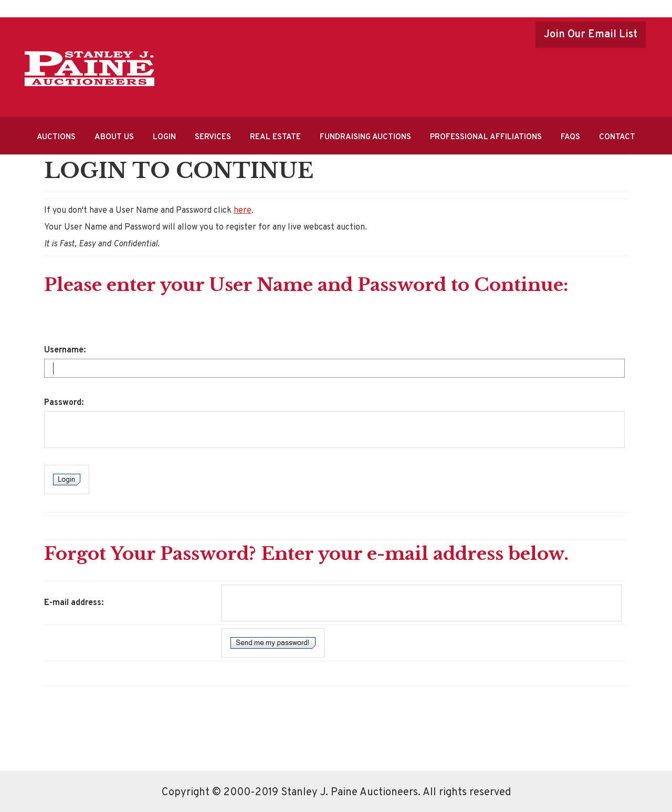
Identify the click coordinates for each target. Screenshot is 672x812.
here (243, 211)
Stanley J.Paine (89, 69)
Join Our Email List (591, 35)
